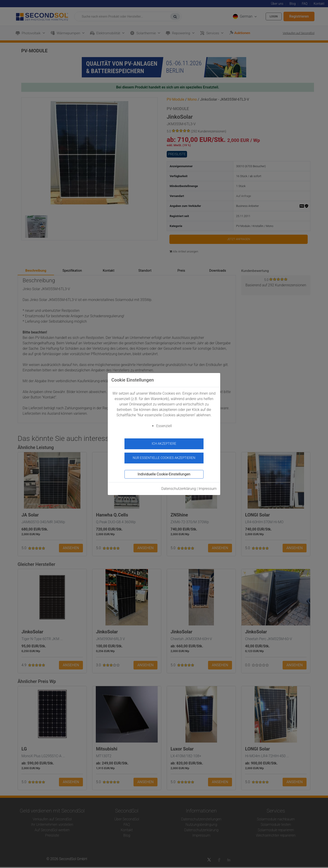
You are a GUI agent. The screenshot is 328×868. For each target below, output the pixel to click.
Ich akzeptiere (164, 444)
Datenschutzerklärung (179, 486)
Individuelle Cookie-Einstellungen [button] (164, 472)
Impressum (208, 486)
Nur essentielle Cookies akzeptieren (164, 456)
